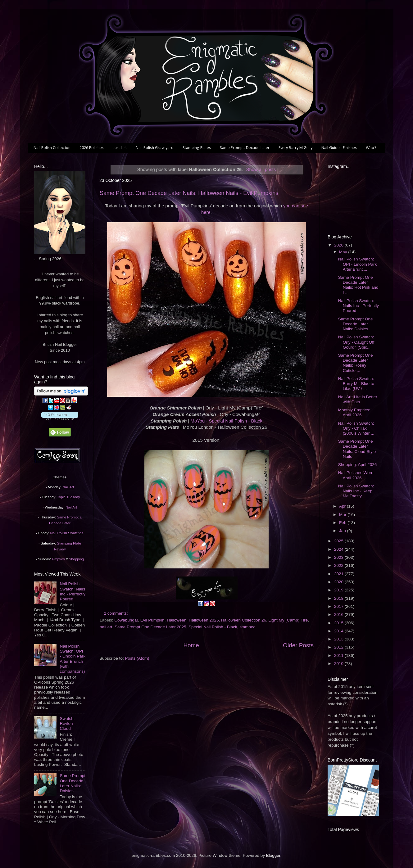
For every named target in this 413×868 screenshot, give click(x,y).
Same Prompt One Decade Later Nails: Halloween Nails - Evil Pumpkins (189, 193)
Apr (343, 506)
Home (191, 645)
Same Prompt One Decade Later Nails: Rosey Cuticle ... (356, 363)
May (344, 252)
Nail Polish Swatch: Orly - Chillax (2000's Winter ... (356, 428)
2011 (339, 656)
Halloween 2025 (204, 620)
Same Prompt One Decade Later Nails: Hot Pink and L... (358, 285)
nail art (106, 627)
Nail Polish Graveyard (155, 148)
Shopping (76, 559)
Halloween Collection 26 (244, 620)
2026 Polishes (92, 148)
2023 (339, 557)
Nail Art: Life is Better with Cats (358, 399)
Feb (343, 523)
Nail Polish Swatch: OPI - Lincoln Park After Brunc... (358, 264)
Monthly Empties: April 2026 (354, 412)
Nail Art (68, 487)
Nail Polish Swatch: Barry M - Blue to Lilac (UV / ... (356, 384)
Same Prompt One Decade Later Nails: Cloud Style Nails (357, 449)
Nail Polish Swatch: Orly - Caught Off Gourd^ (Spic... (356, 342)
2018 (339, 598)
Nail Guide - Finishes (339, 148)
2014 (339, 631)
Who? (371, 148)
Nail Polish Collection (52, 148)
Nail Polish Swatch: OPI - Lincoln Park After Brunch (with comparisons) (73, 659)
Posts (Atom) (137, 658)
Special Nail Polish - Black (213, 627)
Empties (58, 559)
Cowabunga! (126, 620)
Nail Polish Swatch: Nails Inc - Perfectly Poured (73, 591)
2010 (339, 664)
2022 (339, 565)
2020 (339, 582)
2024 (339, 549)
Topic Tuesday (68, 497)
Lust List (120, 148)
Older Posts (298, 645)
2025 (339, 541)
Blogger (273, 855)
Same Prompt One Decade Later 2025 (150, 627)
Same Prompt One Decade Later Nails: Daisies (73, 783)
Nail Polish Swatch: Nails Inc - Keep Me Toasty (356, 491)
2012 (339, 647)
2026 (339, 245)
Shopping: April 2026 (358, 465)
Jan (343, 531)
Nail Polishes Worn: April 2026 (356, 475)
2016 (339, 615)
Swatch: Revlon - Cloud (67, 723)
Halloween (177, 620)
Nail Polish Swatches (67, 533)
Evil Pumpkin (152, 620)
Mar (343, 515)
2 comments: (117, 613)
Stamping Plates (197, 148)
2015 (339, 623)
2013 (339, 639)
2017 (339, 606)
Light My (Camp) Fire (288, 620)
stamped (247, 627)
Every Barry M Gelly (295, 148)
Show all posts (261, 170)
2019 (339, 590)
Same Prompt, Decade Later (245, 148)
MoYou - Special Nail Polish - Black (227, 421)
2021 (339, 574)
